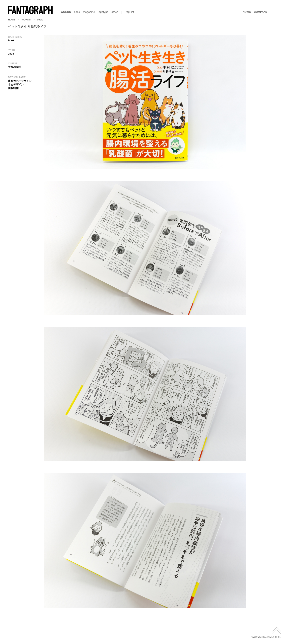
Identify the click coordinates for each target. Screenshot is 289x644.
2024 (11, 54)
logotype (103, 12)
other (115, 12)
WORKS (66, 12)
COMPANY (261, 12)
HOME (12, 20)
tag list (130, 12)
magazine (89, 12)
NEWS (247, 12)
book (77, 12)
